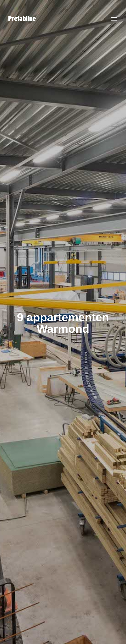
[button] (114, 19)
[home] (21, 19)
